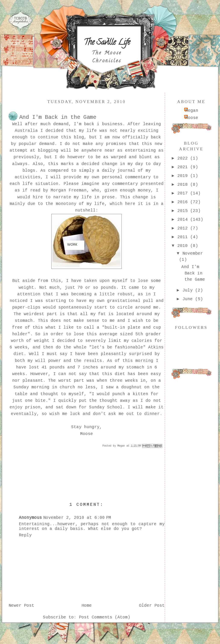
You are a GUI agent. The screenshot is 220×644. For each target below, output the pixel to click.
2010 (184, 246)
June (189, 299)
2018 (184, 185)
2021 (184, 167)
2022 (184, 158)
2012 (184, 228)
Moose (192, 118)
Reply (25, 535)
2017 (184, 193)
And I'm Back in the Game (193, 273)
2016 (184, 202)
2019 (184, 176)
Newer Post (21, 606)
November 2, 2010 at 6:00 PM (77, 518)
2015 (184, 211)
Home (87, 606)
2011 (184, 237)
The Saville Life (107, 43)
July (189, 290)
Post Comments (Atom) (105, 617)
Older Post (152, 606)
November (193, 254)
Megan (192, 111)
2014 (184, 220)
